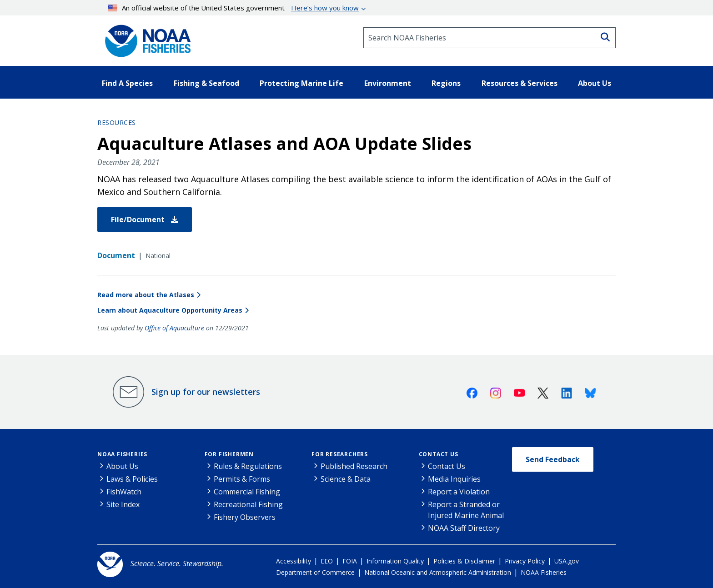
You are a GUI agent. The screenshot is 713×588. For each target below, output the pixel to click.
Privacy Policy (525, 561)
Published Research (354, 466)
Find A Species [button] (127, 83)
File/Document (145, 219)
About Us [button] (595, 83)
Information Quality (395, 561)
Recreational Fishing (248, 504)
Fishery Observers (245, 517)
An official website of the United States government (233, 8)
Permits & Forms (242, 479)
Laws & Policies (132, 479)
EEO (327, 561)
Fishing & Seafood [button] (206, 83)
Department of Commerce (315, 572)
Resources (117, 122)
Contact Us (439, 454)
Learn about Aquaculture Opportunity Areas (170, 310)
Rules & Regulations (248, 466)
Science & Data (346, 479)
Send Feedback (553, 459)
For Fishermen (229, 454)
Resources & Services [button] (520, 83)
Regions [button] (446, 83)
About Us (122, 466)
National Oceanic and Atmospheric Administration (438, 572)
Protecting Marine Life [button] (301, 83)
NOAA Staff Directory (464, 528)
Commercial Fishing (247, 492)
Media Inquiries (454, 479)
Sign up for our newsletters (206, 392)
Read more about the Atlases (146, 295)
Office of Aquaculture (174, 328)
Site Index (123, 504)
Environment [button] (388, 83)
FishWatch (124, 492)
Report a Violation (459, 492)
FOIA (350, 561)
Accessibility (294, 561)
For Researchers (340, 454)
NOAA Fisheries (122, 454)
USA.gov (567, 561)
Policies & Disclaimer (464, 561)
